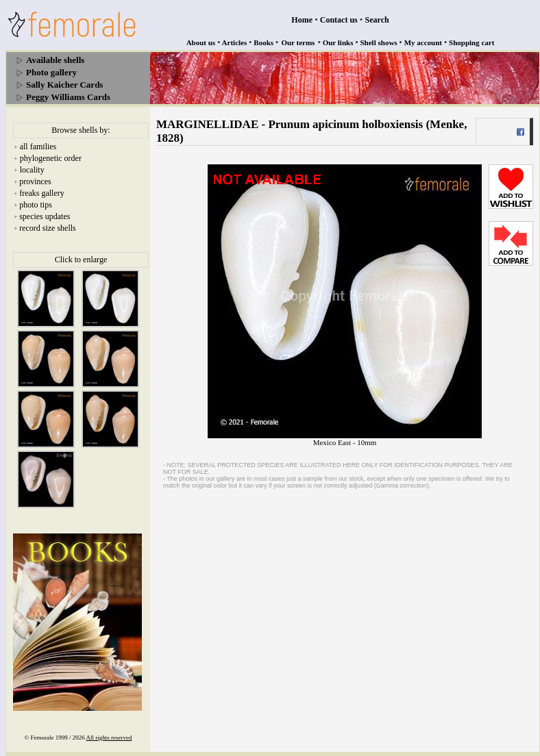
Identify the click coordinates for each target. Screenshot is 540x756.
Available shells (55, 60)
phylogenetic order (51, 158)
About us (201, 42)
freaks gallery (42, 193)
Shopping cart (471, 42)
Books (263, 42)
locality (32, 170)
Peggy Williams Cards (68, 97)
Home (302, 20)
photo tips (36, 205)
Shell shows (379, 42)
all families (38, 147)
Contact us (339, 20)
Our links (338, 42)
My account (423, 42)
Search (377, 20)
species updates (45, 216)
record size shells (48, 228)
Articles (235, 42)
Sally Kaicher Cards (64, 85)
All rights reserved (109, 738)
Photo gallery (51, 72)
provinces (35, 181)
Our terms (298, 42)
